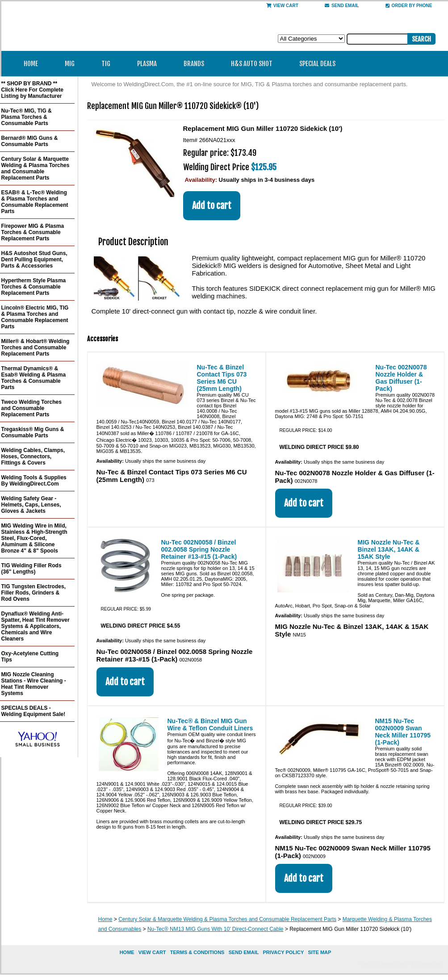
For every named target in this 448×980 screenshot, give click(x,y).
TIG (109, 64)
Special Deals (317, 64)
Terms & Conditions (197, 952)
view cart (152, 952)
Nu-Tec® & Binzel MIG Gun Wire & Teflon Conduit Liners (210, 725)
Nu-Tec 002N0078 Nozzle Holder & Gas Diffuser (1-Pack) (401, 378)
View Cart (282, 6)
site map (319, 952)
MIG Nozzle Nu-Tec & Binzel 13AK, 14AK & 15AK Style (389, 549)
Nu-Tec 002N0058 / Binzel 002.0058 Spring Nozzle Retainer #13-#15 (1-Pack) (199, 549)
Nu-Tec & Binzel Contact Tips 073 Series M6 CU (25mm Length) (222, 378)
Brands (197, 64)
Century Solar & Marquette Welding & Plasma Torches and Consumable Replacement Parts (227, 919)
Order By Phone (409, 6)
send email (342, 6)
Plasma (150, 64)
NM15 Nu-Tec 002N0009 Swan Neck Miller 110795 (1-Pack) (403, 732)
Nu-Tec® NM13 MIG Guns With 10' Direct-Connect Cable (216, 929)
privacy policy (283, 952)
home (127, 952)
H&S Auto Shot (252, 64)
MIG (73, 64)
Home (31, 64)
